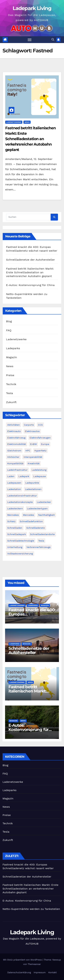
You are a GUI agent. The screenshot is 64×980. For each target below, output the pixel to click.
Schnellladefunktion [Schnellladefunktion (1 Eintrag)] (31, 521)
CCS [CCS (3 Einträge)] (40, 425)
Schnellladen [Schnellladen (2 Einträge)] (15, 528)
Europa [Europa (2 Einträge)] (45, 444)
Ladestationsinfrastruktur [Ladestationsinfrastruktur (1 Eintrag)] (22, 496)
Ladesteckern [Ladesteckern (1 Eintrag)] (15, 508)
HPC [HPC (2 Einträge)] (28, 451)
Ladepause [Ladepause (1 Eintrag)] (40, 476)
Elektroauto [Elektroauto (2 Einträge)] (14, 431)
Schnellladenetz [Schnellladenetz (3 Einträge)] (36, 528)
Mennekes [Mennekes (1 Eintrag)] (13, 515)
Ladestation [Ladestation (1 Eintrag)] (14, 489)
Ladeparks (13, 348)
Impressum (40, 972)
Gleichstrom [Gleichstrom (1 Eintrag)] (14, 451)
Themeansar (34, 964)
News (27, 122)
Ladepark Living (32, 8)
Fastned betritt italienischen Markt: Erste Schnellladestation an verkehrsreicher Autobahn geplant (30, 139)
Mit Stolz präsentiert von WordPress (23, 960)
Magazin (11, 357)
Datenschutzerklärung (19, 972)
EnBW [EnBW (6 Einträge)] (33, 444)
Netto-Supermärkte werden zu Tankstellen (31, 909)
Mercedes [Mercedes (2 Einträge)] (29, 515)
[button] (53, 40)
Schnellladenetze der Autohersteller (30, 260)
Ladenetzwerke (14, 122)
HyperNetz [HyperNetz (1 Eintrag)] (40, 451)
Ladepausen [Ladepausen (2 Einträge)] (14, 483)
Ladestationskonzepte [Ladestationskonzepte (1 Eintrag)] (20, 502)
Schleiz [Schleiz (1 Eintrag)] (11, 521)
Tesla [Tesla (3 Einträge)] (41, 541)
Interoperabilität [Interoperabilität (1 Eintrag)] (33, 457)
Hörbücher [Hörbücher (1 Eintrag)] (13, 457)
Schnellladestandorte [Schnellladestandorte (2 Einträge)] (42, 534)
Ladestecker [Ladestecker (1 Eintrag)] (44, 502)
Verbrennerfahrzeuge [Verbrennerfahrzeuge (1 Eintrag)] (39, 547)
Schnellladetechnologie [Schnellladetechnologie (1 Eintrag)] (21, 541)
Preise (10, 375)
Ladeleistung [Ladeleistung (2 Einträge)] (39, 470)
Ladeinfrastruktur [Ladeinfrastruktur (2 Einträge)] (17, 470)
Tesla (10, 393)
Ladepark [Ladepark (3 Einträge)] (24, 476)
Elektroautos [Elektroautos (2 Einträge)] (32, 431)
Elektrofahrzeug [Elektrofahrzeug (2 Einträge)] (16, 438)
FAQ (9, 330)
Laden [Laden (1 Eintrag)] (11, 476)
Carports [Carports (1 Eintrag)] (29, 425)
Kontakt (52, 972)
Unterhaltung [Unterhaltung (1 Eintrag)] (15, 547)
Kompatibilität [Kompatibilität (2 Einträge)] (15, 463)
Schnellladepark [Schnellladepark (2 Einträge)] (17, 534)
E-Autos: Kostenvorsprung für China (30, 285)
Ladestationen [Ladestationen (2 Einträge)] (33, 489)
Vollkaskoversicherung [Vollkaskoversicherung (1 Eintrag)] (20, 554)
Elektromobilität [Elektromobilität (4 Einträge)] (17, 444)
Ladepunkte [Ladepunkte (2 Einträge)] (32, 483)
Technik (11, 384)
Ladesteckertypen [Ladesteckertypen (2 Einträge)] (37, 508)
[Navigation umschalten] (30, 40)
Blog (9, 321)
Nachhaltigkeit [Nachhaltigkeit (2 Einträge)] (46, 515)
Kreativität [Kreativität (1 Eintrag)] (34, 463)
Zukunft (11, 402)
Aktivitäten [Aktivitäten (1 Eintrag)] (14, 425)
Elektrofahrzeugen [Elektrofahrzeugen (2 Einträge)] (40, 438)
